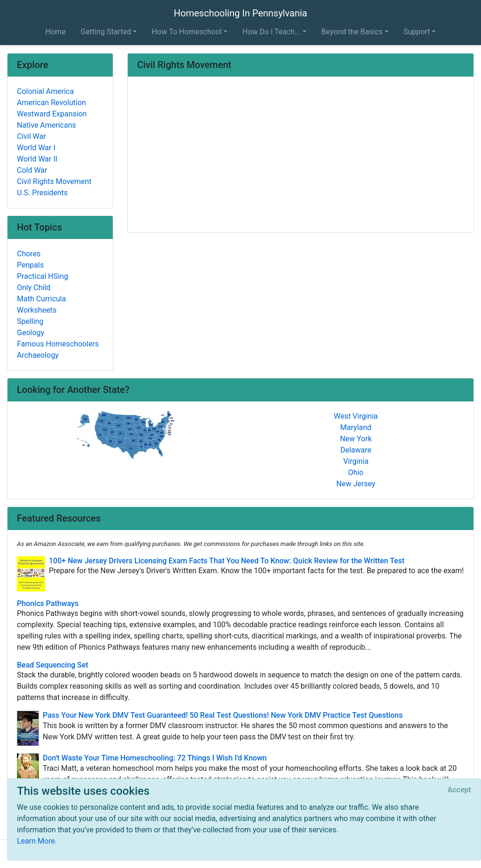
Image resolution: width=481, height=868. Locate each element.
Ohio (356, 472)
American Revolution (51, 103)
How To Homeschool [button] (187, 32)
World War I (36, 148)
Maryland (356, 427)
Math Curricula (41, 299)
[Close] (459, 790)
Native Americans (47, 125)
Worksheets (37, 310)
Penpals (30, 265)
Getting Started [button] (106, 32)
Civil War (31, 136)
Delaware (356, 450)
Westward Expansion (52, 114)
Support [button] (417, 32)
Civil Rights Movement (54, 181)
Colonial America (45, 91)
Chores (29, 254)
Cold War (32, 170)
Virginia (356, 461)
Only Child (34, 288)
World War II (37, 159)
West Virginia (356, 416)
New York (356, 439)
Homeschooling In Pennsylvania (240, 13)
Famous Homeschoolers (58, 344)
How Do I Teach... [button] (272, 32)
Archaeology (38, 355)
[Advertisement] (301, 155)
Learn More (36, 841)
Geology (31, 333)
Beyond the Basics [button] (352, 32)
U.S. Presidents (42, 193)
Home (56, 32)
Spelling (30, 321)
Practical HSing (43, 276)
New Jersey (356, 484)
